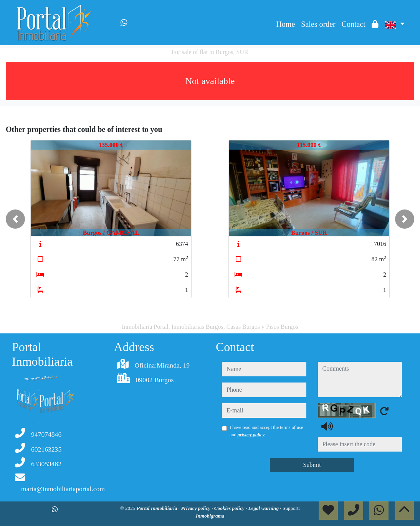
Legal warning (264, 508)
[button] (15, 219)
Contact (354, 24)
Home (285, 24)
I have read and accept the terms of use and (266, 431)
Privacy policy (196, 508)
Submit (312, 465)
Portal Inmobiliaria (158, 508)
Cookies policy (230, 508)
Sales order (318, 24)
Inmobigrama (210, 516)
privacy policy (251, 435)
